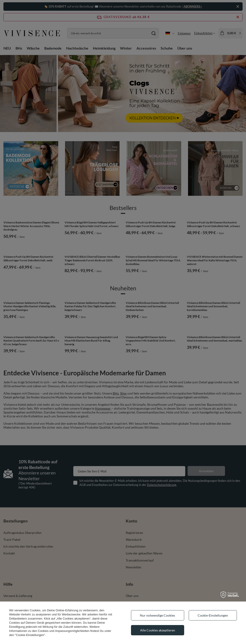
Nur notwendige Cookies (157, 615)
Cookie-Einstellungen (213, 615)
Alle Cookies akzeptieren (158, 630)
